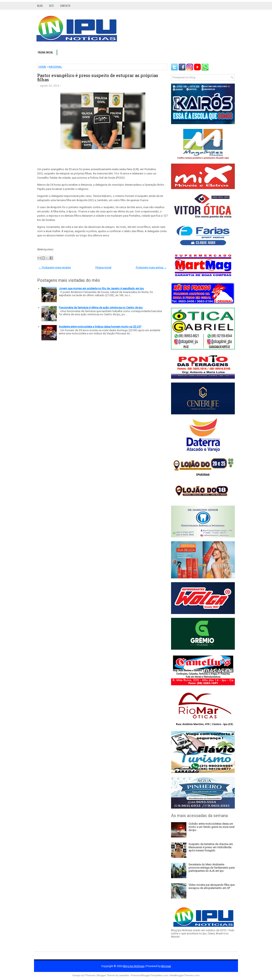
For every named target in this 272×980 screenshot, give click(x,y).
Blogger (166, 966)
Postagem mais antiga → (151, 267)
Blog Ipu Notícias (134, 966)
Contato (65, 6)
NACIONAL (55, 67)
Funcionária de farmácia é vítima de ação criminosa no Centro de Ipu (101, 308)
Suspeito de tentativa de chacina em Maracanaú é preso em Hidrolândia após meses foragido (211, 847)
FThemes (90, 975)
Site (51, 6)
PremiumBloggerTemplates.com (149, 975)
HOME (42, 67)
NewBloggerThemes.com (185, 975)
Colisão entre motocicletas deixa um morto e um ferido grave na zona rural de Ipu (211, 827)
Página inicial (45, 52)
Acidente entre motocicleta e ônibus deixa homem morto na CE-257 (100, 327)
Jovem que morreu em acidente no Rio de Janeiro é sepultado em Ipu (101, 288)
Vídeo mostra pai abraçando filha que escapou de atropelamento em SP (212, 886)
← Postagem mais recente (55, 267)
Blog (40, 6)
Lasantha (124, 975)
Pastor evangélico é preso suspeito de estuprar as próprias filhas (98, 77)
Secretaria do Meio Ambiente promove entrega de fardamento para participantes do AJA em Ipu (212, 868)
